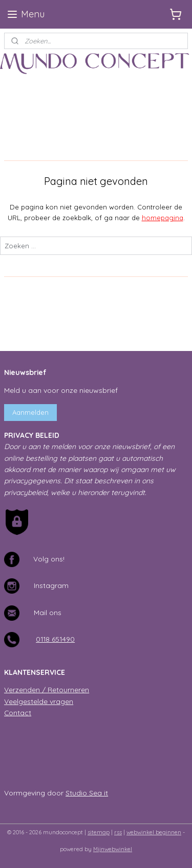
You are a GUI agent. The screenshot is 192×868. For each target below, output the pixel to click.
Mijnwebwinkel (113, 849)
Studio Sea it (87, 793)
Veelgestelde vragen (39, 701)
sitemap (99, 832)
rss (118, 832)
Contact (18, 712)
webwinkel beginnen (154, 832)
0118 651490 (55, 639)
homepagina (163, 218)
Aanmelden (30, 412)
